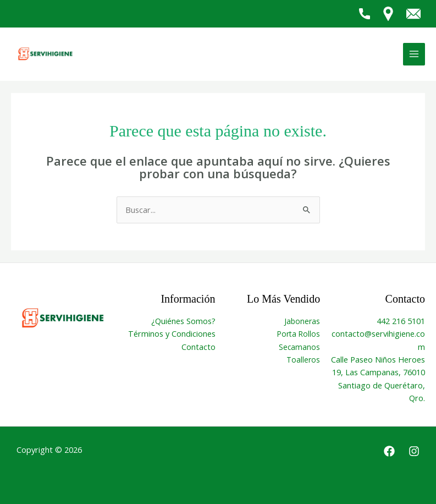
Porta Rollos (299, 334)
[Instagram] (414, 451)
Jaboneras (302, 321)
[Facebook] (389, 451)
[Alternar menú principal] (414, 54)
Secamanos (299, 347)
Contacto (198, 347)
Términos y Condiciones (172, 333)
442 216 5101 (401, 321)
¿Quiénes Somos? (183, 321)
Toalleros (303, 360)
